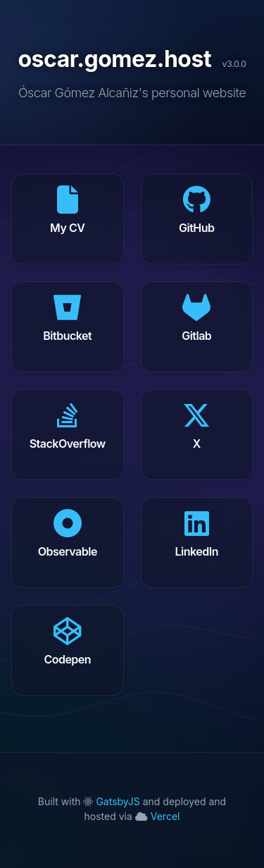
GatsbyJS (113, 801)
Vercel (158, 816)
